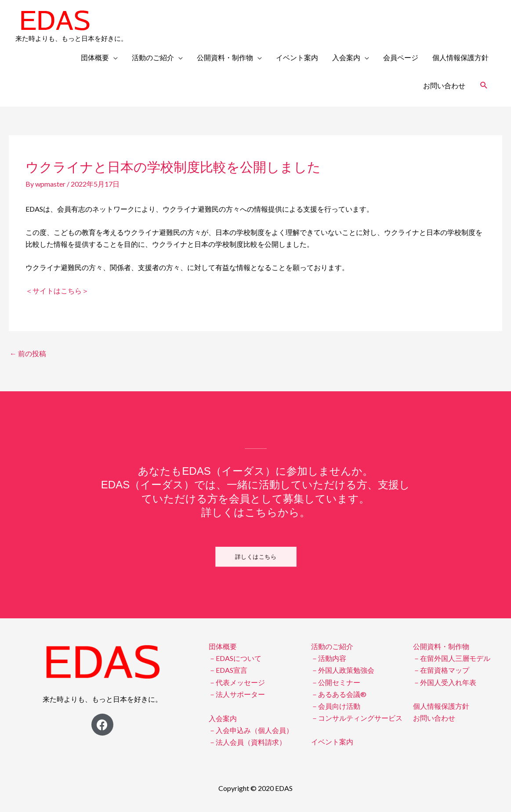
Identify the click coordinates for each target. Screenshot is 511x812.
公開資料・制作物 (225, 57)
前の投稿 (28, 353)
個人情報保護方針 (460, 57)
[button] (255, 557)
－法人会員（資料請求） (247, 742)
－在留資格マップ (441, 670)
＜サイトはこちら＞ (57, 291)
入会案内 (346, 57)
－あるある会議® (339, 694)
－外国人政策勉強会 (343, 670)
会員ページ (401, 57)
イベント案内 (297, 57)
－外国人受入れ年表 (445, 682)
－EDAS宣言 (228, 670)
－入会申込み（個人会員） (251, 730)
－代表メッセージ (237, 682)
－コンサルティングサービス (357, 718)
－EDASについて (235, 658)
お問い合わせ (444, 85)
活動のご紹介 (153, 57)
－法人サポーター (237, 694)
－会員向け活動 (336, 706)
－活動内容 (329, 658)
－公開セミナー (336, 682)
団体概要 (95, 57)
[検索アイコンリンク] (484, 85)
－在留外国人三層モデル (452, 658)
